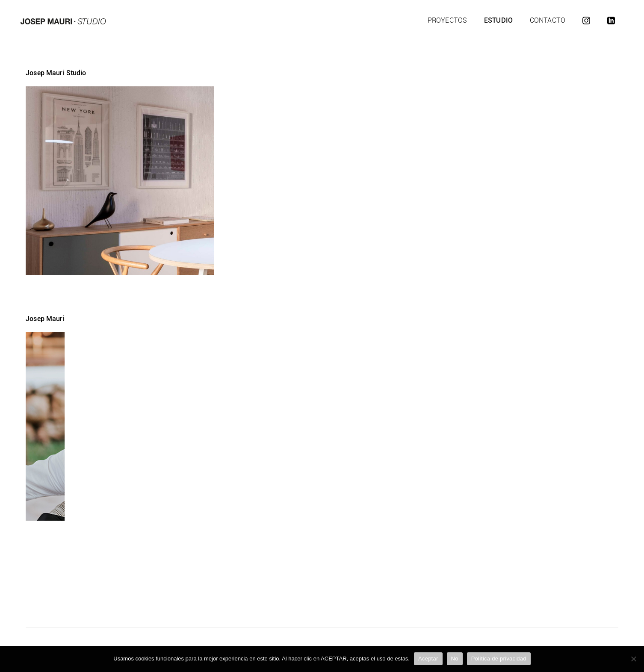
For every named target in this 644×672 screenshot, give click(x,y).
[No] (633, 659)
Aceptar (428, 659)
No (455, 659)
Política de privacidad (499, 659)
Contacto (548, 20)
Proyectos (447, 20)
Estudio (498, 20)
